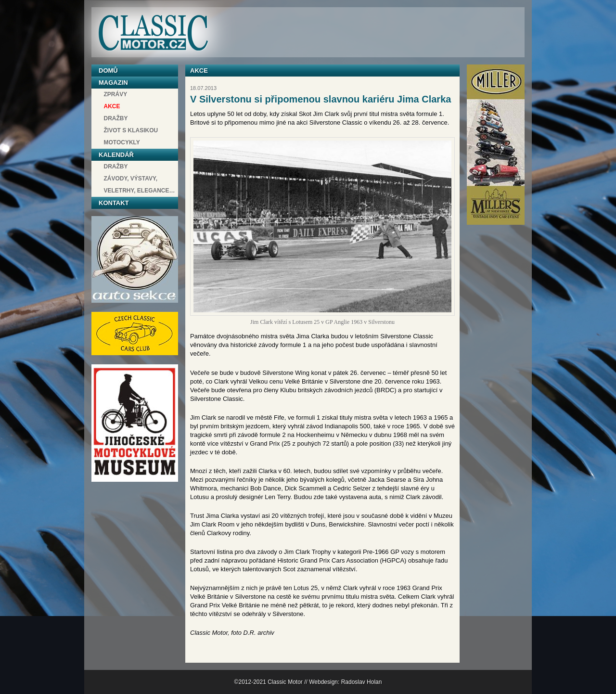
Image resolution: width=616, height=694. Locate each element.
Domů (108, 71)
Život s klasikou (131, 130)
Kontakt (114, 203)
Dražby (116, 118)
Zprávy (116, 94)
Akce (112, 106)
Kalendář (116, 155)
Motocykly (122, 142)
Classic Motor (153, 33)
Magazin (113, 83)
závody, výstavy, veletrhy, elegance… (140, 185)
